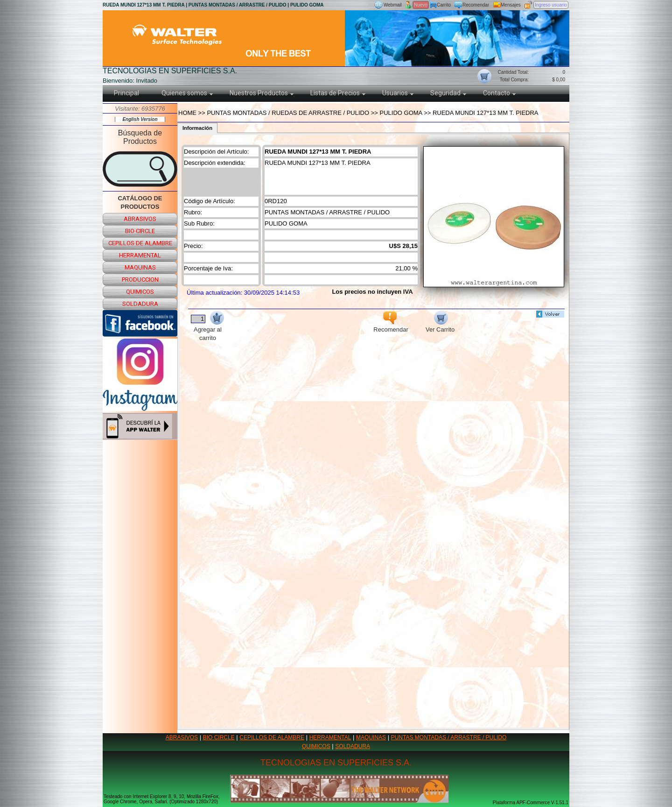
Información (197, 128)
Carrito (444, 5)
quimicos (140, 292)
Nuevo (421, 5)
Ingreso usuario (551, 5)
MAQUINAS (371, 737)
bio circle (140, 231)
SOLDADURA (353, 746)
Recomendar (476, 5)
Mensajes (511, 5)
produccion (140, 280)
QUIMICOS (316, 746)
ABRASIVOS (182, 737)
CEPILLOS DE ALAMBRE (272, 737)
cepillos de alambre (140, 243)
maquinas (140, 267)
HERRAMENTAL (330, 737)
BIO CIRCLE (219, 737)
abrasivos (140, 219)
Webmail (393, 5)
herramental (140, 255)
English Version (140, 119)
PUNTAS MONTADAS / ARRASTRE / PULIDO (449, 737)
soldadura (140, 304)
